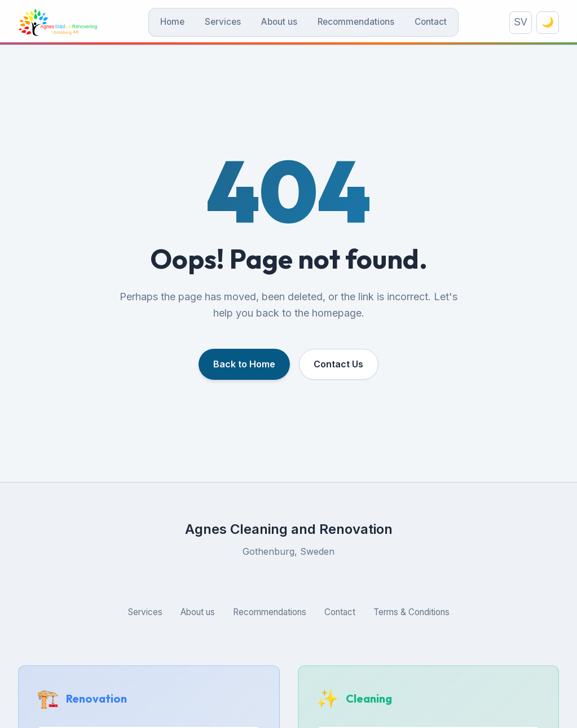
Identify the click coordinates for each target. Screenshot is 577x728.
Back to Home (243, 367)
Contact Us (340, 367)
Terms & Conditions (411, 615)
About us (289, 23)
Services (232, 23)
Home (182, 23)
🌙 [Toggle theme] (548, 24)
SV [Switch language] (520, 24)
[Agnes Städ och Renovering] (67, 24)
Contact (440, 23)
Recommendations (365, 23)
